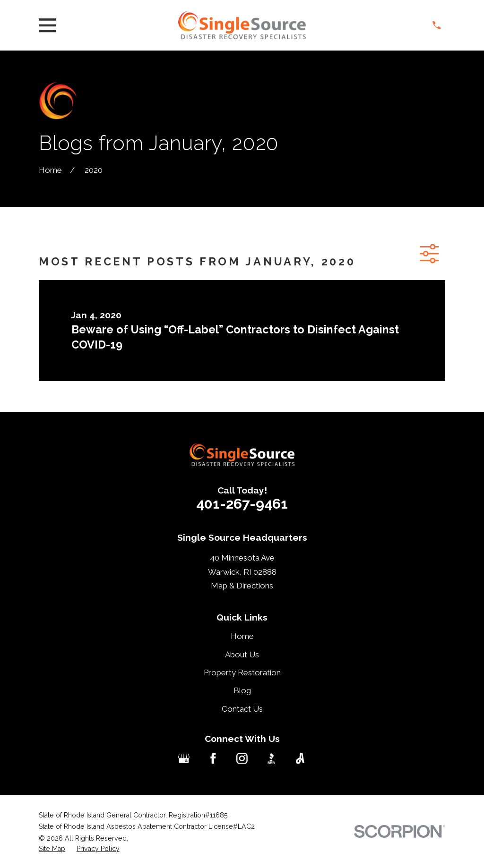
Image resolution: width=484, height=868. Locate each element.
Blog (242, 690)
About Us (242, 655)
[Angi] (300, 758)
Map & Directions (242, 586)
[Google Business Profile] (184, 758)
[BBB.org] (271, 758)
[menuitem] (52, 849)
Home (242, 636)
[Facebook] (213, 758)
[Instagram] (242, 758)
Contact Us (242, 709)
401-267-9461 (242, 504)
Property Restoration (242, 672)
